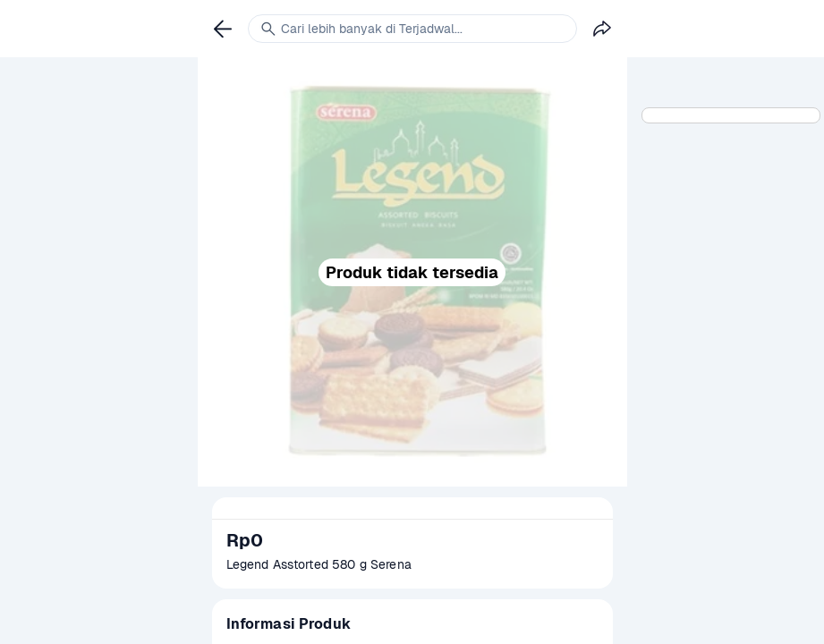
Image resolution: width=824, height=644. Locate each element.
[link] (223, 29)
